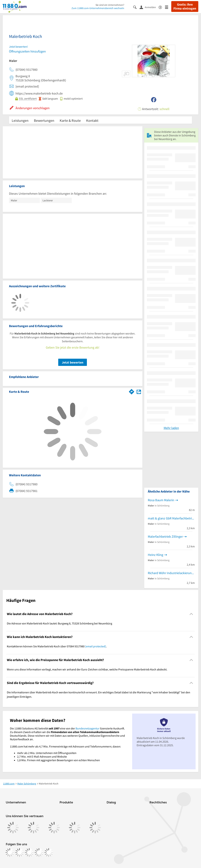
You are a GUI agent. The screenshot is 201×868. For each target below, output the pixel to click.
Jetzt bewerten (73, 362)
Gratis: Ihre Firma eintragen (185, 6)
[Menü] (168, 7)
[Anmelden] (149, 7)
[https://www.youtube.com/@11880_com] (49, 852)
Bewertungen (44, 120)
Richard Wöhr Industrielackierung (171, 573)
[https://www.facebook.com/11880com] (10, 852)
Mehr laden (171, 428)
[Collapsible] (191, 614)
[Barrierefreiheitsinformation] (162, 7)
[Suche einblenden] (136, 7)
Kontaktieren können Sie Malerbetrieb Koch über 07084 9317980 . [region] (57, 646)
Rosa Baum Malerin (161, 500)
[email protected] (96, 646)
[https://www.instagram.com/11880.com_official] (19, 852)
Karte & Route (70, 120)
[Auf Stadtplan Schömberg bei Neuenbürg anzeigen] (139, 391)
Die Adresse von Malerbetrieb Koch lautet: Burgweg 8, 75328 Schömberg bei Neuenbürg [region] (59, 623)
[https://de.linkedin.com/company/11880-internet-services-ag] (39, 852)
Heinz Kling (155, 555)
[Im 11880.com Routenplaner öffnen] (132, 391)
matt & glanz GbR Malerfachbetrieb (171, 518)
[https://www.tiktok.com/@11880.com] (29, 852)
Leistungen (20, 120)
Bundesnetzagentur (88, 728)
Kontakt (92, 120)
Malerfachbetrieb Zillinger (165, 536)
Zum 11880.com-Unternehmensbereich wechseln (98, 8)
